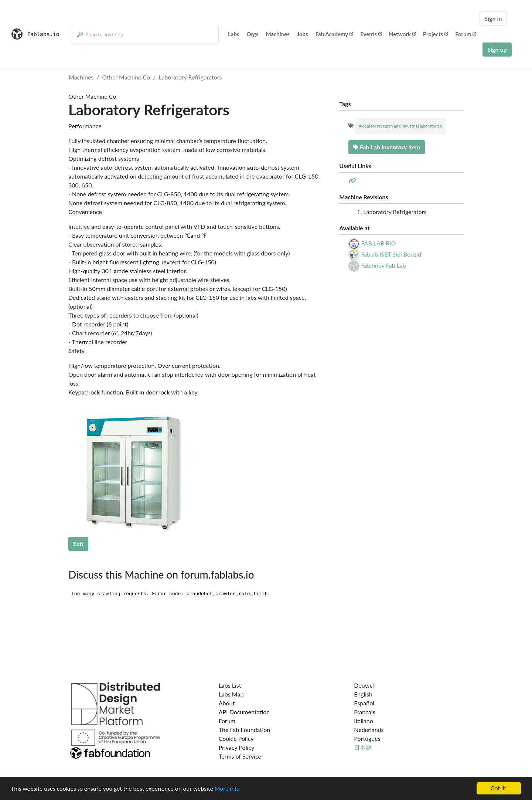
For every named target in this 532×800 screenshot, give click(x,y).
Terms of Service (240, 756)
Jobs (303, 34)
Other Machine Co (126, 77)
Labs (234, 34)
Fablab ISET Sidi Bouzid (391, 254)
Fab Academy (334, 34)
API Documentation (244, 712)
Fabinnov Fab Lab (383, 265)
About (227, 703)
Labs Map (231, 694)
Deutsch (365, 685)
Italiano (364, 721)
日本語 (363, 747)
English (363, 694)
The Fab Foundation (245, 730)
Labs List (230, 685)
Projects (435, 34)
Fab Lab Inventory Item (387, 147)
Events (371, 34)
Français (364, 712)
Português (367, 738)
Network (402, 34)
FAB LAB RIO (378, 243)
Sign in (493, 18)
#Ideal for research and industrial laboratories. (401, 126)
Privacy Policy (237, 747)
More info (227, 789)
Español (364, 703)
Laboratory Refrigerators (190, 77)
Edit (78, 544)
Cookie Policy (236, 738)
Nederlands (369, 730)
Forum (465, 34)
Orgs (253, 34)
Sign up (497, 49)
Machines (278, 34)
